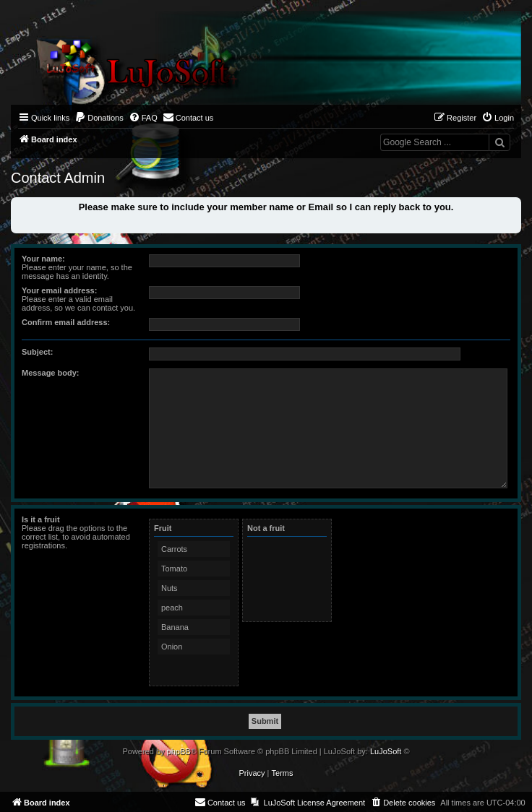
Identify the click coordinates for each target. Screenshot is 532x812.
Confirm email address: (66, 322)
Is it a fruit (41, 519)
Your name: (43, 259)
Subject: (37, 352)
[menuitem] (99, 118)
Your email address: (59, 290)
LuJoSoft (386, 751)
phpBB (179, 751)
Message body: (50, 373)
